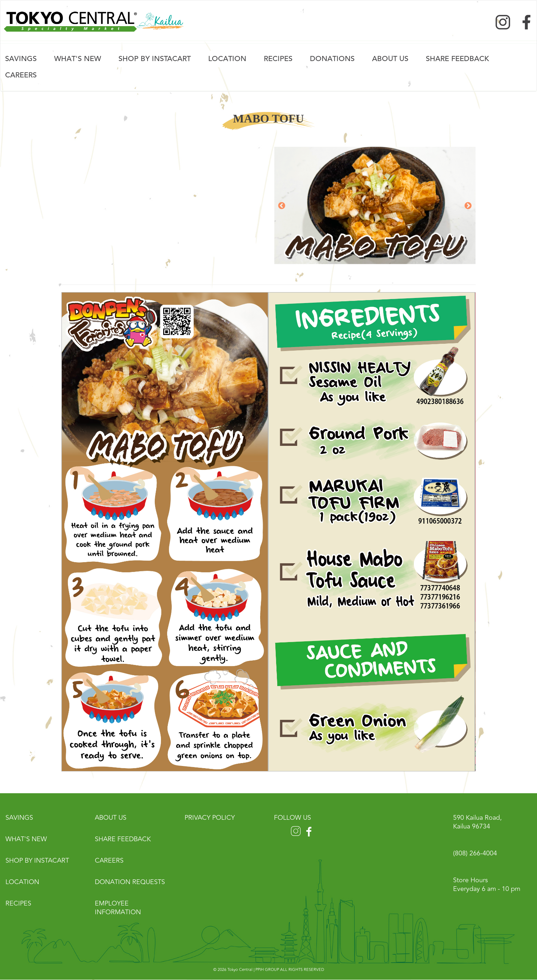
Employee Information (118, 908)
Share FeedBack (457, 59)
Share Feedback (123, 839)
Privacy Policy (210, 818)
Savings (21, 59)
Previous (282, 206)
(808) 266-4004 (475, 853)
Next (468, 206)
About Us (390, 59)
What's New (78, 59)
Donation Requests (130, 882)
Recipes (278, 59)
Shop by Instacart (155, 59)
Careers (21, 75)
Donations (332, 59)
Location (227, 59)
